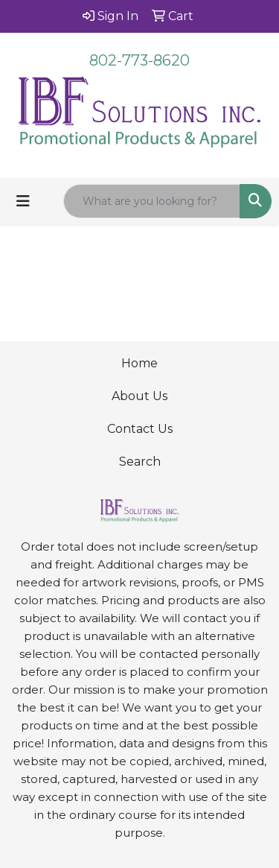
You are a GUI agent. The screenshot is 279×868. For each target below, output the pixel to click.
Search (140, 462)
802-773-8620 (139, 60)
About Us (139, 396)
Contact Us (140, 429)
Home (139, 363)
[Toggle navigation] (23, 201)
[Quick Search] (152, 201)
